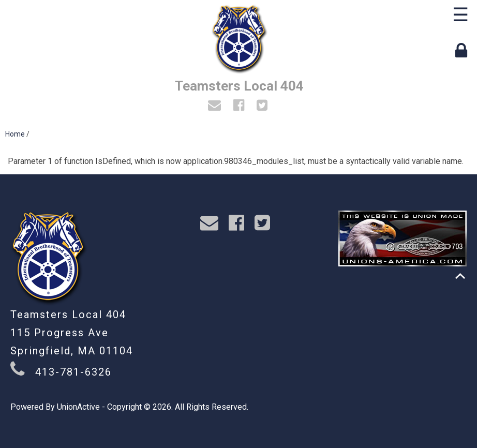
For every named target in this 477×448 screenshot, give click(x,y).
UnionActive (78, 407)
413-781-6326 (73, 372)
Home (15, 134)
